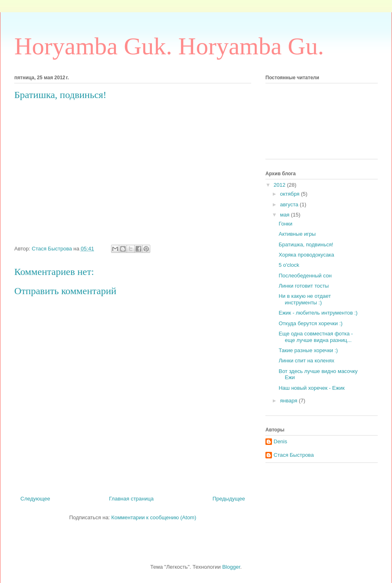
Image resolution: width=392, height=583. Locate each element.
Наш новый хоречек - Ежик (311, 388)
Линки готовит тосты (304, 286)
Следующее (35, 499)
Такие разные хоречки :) (308, 350)
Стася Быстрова (294, 455)
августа (290, 204)
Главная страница (131, 499)
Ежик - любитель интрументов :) (318, 313)
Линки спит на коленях (306, 361)
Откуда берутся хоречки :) (310, 323)
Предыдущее (229, 499)
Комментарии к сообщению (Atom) (154, 517)
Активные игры (297, 234)
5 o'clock (289, 265)
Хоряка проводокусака (306, 255)
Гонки (285, 224)
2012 (280, 185)
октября (291, 194)
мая (286, 215)
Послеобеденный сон (305, 276)
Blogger (231, 567)
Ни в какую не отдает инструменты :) (305, 299)
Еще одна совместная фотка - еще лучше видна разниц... (316, 337)
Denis (280, 441)
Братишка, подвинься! (306, 245)
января (290, 401)
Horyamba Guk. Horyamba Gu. (169, 46)
